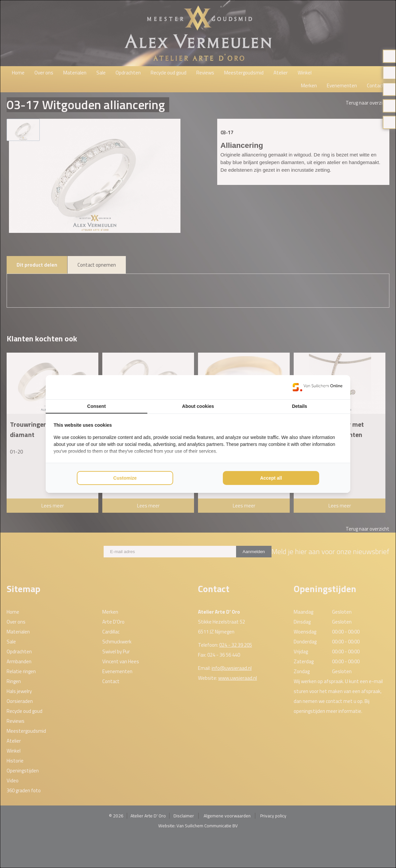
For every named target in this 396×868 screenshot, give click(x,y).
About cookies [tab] (198, 406)
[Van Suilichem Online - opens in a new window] (318, 387)
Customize (125, 478)
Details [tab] (300, 406)
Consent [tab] (96, 406)
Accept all (271, 478)
